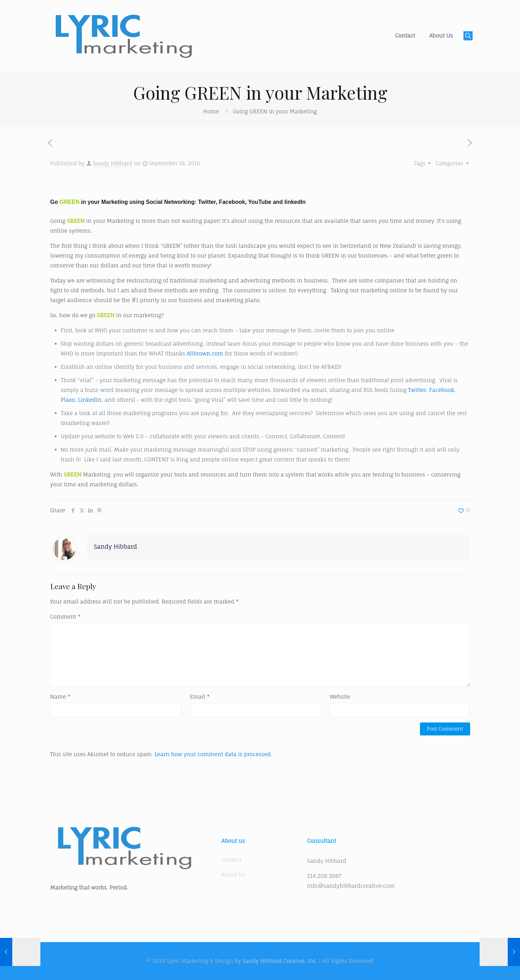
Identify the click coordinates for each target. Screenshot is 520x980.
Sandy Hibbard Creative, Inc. (280, 961)
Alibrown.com (205, 354)
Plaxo (68, 400)
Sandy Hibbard (113, 163)
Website (340, 697)
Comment (65, 617)
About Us (233, 875)
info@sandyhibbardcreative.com (351, 886)
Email (200, 697)
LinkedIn (90, 400)
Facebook (442, 390)
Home (211, 111)
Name (60, 697)
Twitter (417, 390)
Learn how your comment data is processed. (213, 754)
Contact (232, 860)
